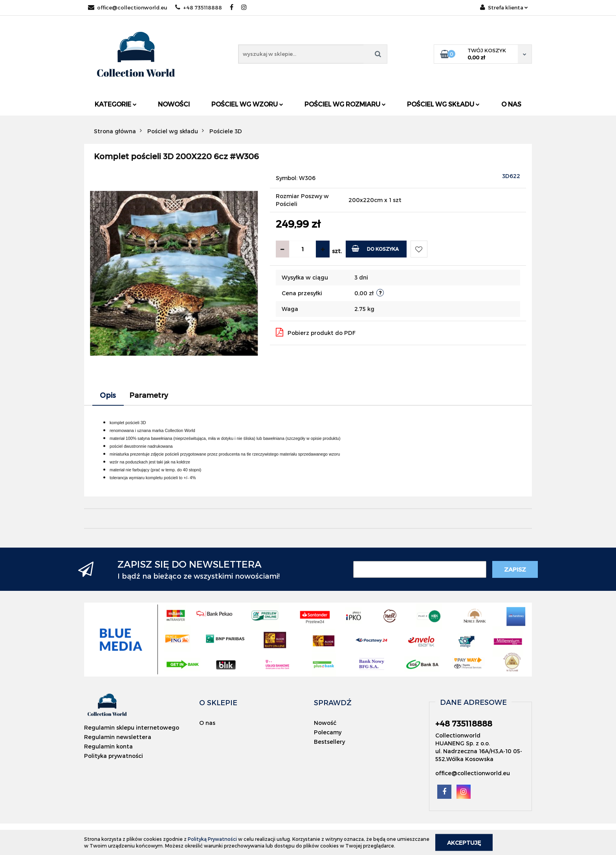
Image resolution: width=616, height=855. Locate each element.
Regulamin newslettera (118, 737)
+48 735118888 (199, 7)
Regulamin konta (108, 746)
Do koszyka (375, 248)
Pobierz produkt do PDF (316, 332)
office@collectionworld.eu (128, 7)
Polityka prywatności (114, 756)
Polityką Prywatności (212, 839)
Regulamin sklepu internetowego (132, 727)
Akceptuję (464, 842)
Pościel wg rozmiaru (345, 104)
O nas (511, 104)
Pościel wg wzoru (247, 104)
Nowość (325, 723)
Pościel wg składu (443, 104)
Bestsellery (329, 742)
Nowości (174, 104)
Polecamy (328, 732)
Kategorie (116, 104)
